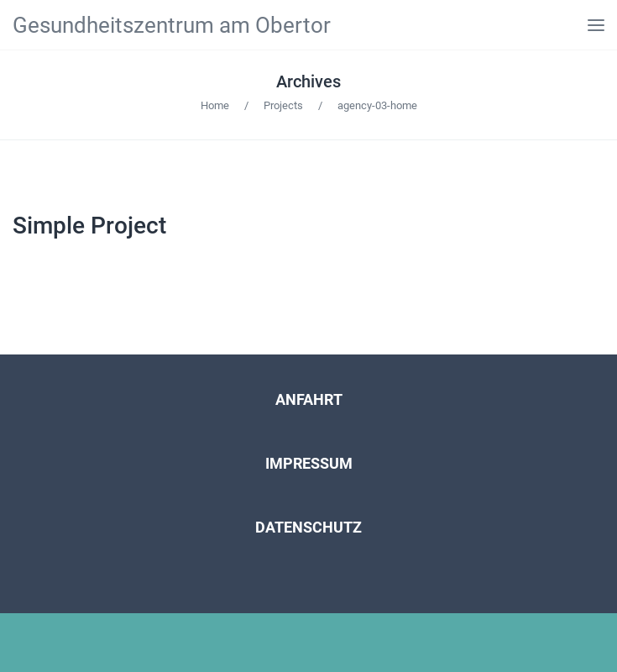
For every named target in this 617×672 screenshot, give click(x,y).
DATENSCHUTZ (308, 527)
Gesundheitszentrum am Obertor (172, 25)
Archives (308, 81)
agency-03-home (377, 105)
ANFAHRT (309, 399)
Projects (283, 105)
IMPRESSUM (309, 463)
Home (215, 105)
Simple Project (89, 226)
